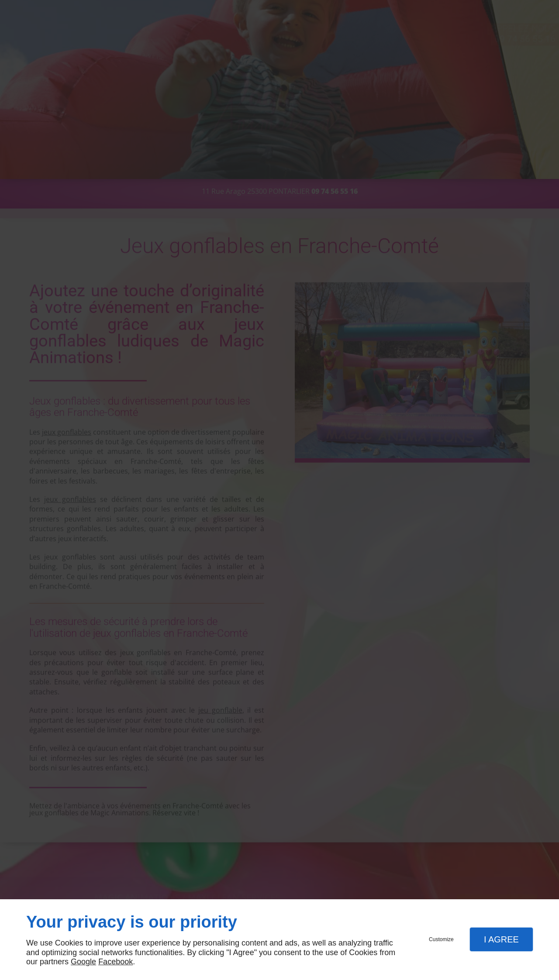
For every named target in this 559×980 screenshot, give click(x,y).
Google (83, 962)
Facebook (116, 962)
